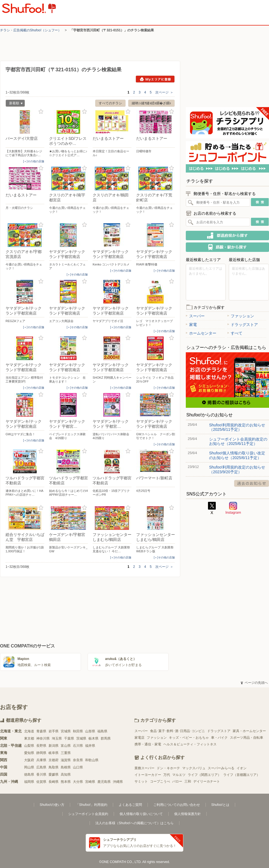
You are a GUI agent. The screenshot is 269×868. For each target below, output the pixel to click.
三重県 (66, 753)
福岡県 (29, 782)
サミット (141, 781)
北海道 (29, 731)
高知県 (66, 775)
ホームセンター (201, 333)
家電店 (139, 738)
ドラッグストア (243, 325)
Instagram (233, 508)
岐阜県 (54, 753)
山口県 (78, 767)
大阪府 (29, 760)
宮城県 (66, 731)
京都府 (54, 760)
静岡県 (41, 753)
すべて (235, 333)
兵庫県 (41, 760)
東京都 (29, 738)
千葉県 (69, 738)
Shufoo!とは (220, 805)
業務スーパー (144, 768)
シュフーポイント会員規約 (88, 814)
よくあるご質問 (130, 805)
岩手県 (54, 731)
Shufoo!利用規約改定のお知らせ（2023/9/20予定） (237, 469)
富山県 (66, 746)
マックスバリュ (194, 768)
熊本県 (66, 782)
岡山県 (29, 767)
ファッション (241, 316)
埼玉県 (57, 738)
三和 (188, 781)
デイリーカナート (207, 781)
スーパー (195, 316)
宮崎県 (90, 782)
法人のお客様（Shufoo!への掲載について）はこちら (134, 823)
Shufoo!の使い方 (52, 805)
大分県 (78, 782)
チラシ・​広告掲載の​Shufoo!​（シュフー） (31, 30)
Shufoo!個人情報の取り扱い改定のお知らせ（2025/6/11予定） (237, 455)
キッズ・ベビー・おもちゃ (189, 738)
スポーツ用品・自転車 (247, 738)
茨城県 (81, 738)
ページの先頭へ (254, 683)
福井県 (90, 746)
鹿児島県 (104, 782)
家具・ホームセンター (249, 731)
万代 (167, 775)
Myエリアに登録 (155, 79)
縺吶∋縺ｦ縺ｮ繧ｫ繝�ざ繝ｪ (151, 103)
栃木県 (93, 738)
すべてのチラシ (110, 103)
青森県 (41, 731)
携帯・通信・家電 (148, 744)
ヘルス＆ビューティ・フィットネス (190, 744)
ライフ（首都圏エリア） (242, 775)
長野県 (41, 746)
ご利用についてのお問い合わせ (177, 805)
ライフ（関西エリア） (204, 775)
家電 (191, 325)
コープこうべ (160, 781)
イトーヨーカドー (148, 775)
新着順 (14, 104)
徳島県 (29, 775)
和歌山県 (92, 760)
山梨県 (29, 746)
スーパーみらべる (221, 768)
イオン (242, 768)
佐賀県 (41, 782)
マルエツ (179, 775)
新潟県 (54, 746)
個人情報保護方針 (187, 814)
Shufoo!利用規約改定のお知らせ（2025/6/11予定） (237, 427)
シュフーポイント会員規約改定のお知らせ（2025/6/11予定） (238, 441)
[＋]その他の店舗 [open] (34, 161)
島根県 (66, 767)
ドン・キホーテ (168, 768)
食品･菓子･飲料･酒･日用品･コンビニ (177, 731)
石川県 (78, 746)
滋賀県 (66, 760)
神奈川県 (43, 738)
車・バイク (219, 738)
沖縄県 (118, 782)
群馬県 (106, 738)
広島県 (41, 767)
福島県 (102, 731)
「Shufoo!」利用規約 (91, 805)
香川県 (41, 775)
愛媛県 (54, 775)
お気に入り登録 (41, 112)
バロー (177, 781)
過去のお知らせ (252, 483)
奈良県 (78, 760)
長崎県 (54, 782)
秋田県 (78, 731)
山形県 (90, 731)
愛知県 (29, 753)
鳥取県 (54, 767)
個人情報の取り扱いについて (141, 814)
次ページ (164, 92)
